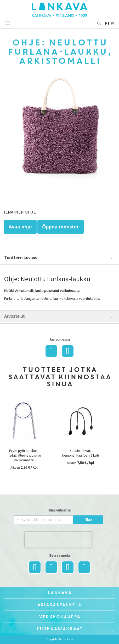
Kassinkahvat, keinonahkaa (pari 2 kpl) (81, 453)
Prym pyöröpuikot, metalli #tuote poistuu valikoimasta (24, 455)
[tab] (59, 258)
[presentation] (58, 540)
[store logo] (59, 10)
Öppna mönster (61, 227)
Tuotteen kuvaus (21, 258)
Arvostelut (14, 316)
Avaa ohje (20, 227)
